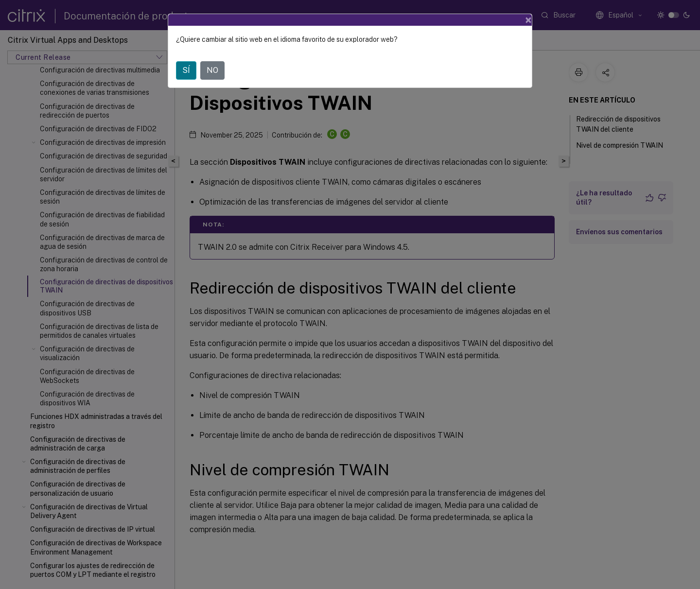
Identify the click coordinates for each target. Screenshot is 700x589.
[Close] (528, 20)
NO (212, 70)
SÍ (186, 70)
